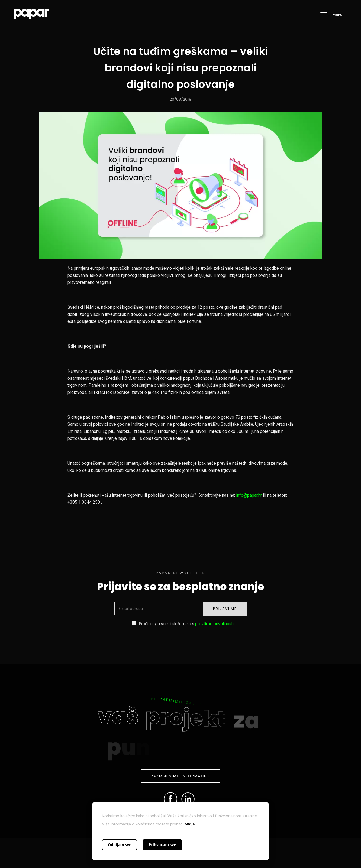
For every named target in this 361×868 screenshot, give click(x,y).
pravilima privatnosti (214, 624)
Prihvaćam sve (162, 845)
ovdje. (190, 824)
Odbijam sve (120, 845)
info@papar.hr (249, 495)
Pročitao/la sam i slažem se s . (183, 624)
